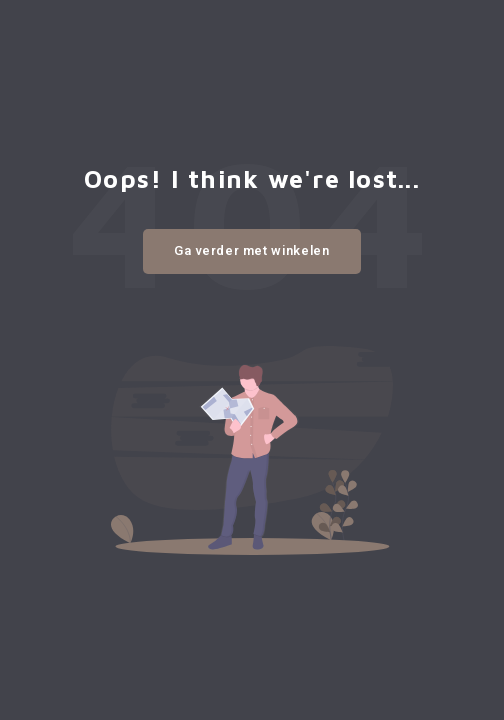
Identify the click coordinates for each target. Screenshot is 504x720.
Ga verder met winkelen (251, 250)
